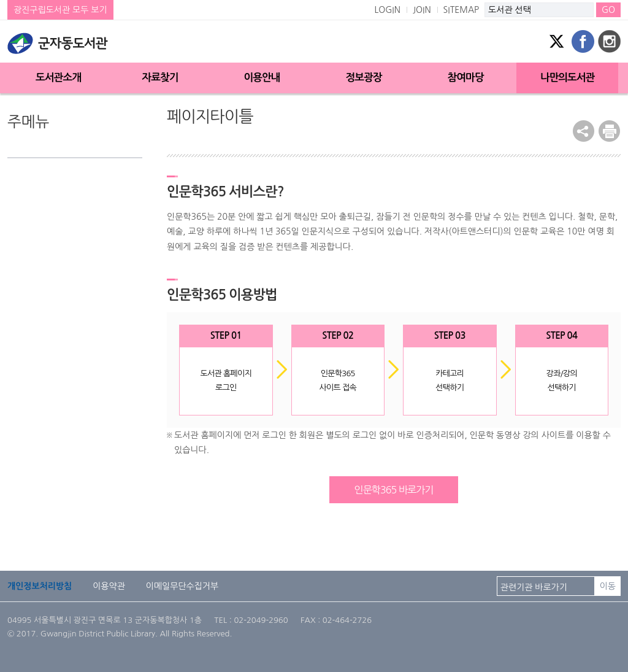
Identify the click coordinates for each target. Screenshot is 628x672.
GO (608, 10)
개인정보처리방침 (40, 586)
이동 (608, 586)
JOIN (422, 10)
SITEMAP (461, 10)
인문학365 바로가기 (393, 490)
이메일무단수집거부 (182, 586)
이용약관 (109, 586)
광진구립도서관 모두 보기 (60, 10)
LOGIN (387, 10)
